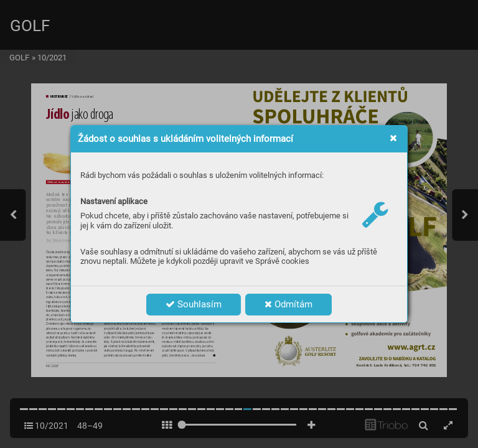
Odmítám (288, 304)
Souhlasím (194, 304)
